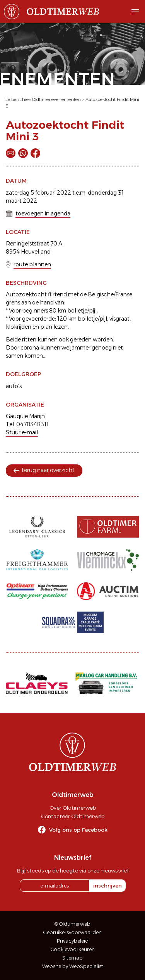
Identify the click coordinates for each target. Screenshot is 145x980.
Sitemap (72, 958)
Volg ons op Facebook (78, 830)
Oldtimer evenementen (56, 99)
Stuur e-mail (22, 432)
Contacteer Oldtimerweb (73, 816)
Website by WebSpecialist (73, 966)
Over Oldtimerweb (73, 808)
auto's (14, 386)
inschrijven (107, 886)
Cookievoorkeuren (73, 949)
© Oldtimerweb (72, 924)
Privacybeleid (73, 941)
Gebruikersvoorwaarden (72, 932)
